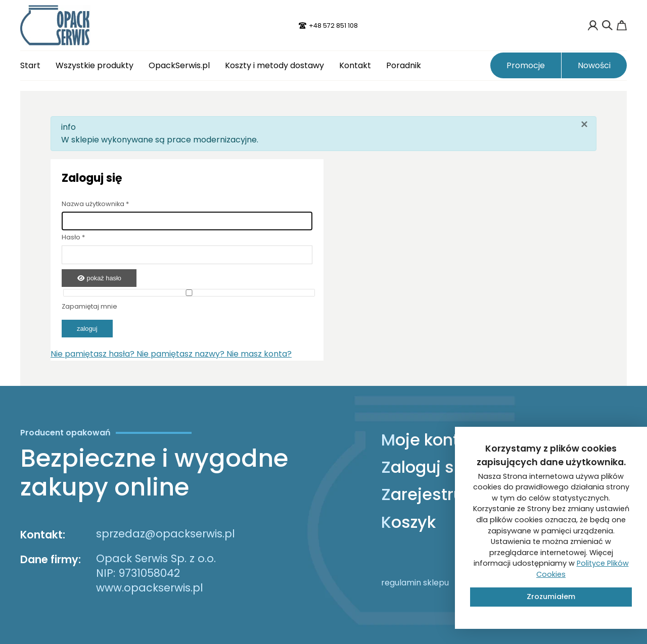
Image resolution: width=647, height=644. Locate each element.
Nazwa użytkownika (95, 204)
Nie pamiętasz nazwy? (181, 354)
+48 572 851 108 (333, 26)
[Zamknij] (584, 124)
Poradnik (404, 65)
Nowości (594, 65)
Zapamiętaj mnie (89, 306)
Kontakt (355, 65)
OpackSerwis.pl (179, 65)
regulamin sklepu (415, 583)
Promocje (526, 65)
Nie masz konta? (259, 354)
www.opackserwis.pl (150, 588)
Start (30, 65)
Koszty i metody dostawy (274, 65)
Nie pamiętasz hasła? (94, 354)
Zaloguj (87, 329)
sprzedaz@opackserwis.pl (166, 534)
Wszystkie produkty (95, 65)
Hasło (73, 237)
